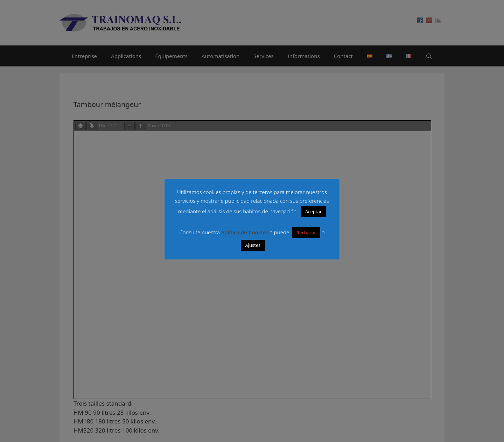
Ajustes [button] (253, 245)
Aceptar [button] (313, 212)
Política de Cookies (245, 232)
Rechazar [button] (306, 233)
